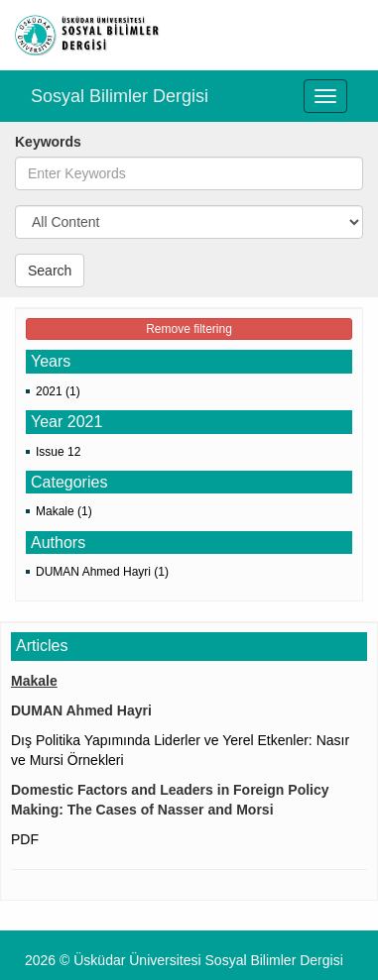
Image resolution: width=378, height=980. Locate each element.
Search (50, 271)
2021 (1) (58, 391)
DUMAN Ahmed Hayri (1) (102, 572)
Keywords (48, 142)
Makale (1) (64, 511)
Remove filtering (189, 329)
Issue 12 (58, 452)
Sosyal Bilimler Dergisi (120, 96)
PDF (25, 839)
